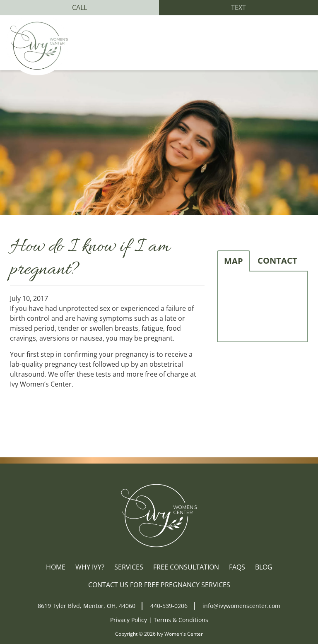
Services (129, 567)
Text (238, 7)
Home (56, 567)
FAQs (237, 567)
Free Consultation (186, 567)
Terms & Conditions (181, 620)
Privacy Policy (129, 620)
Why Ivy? (90, 567)
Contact (277, 261)
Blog (264, 567)
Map (234, 261)
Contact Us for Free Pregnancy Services (159, 585)
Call (79, 7)
